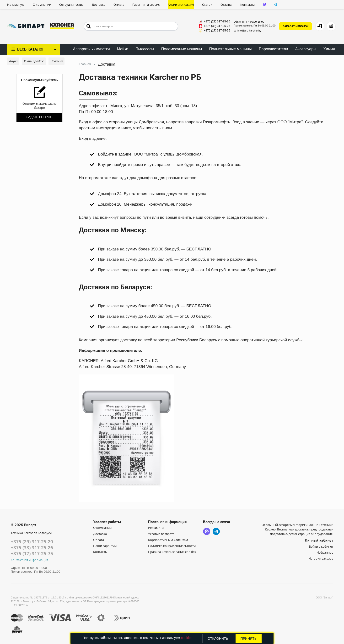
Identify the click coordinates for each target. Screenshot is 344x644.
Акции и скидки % (181, 5)
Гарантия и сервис (146, 5)
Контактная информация (29, 560)
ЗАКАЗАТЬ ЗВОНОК (296, 26)
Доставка (99, 5)
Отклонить (218, 639)
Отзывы (226, 5)
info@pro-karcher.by (247, 31)
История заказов (321, 558)
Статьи (207, 5)
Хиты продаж (34, 61)
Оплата (119, 5)
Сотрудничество (71, 5)
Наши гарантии (105, 546)
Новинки (56, 61)
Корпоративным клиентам (168, 540)
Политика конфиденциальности (172, 546)
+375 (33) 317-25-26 (32, 548)
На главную (16, 5)
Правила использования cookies (172, 552)
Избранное (325, 552)
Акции (13, 61)
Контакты (247, 5)
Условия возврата (161, 534)
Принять (249, 639)
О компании (42, 5)
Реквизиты (156, 528)
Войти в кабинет (321, 546)
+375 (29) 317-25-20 (32, 542)
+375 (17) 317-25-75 (32, 554)
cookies (186, 638)
